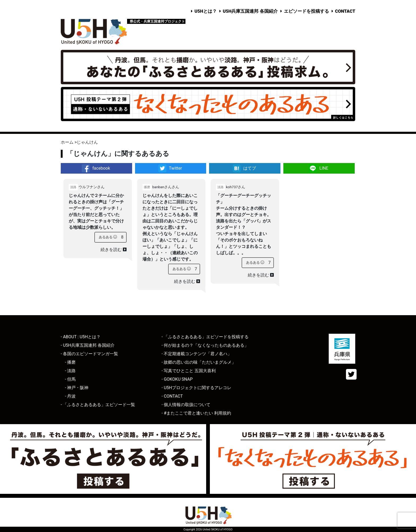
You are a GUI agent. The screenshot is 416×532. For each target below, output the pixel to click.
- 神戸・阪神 (77, 388)
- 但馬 (70, 379)
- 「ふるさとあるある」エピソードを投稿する (205, 337)
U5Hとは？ (206, 11)
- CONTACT (172, 396)
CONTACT (345, 11)
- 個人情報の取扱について (186, 405)
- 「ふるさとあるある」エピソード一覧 (98, 405)
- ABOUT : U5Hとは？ (81, 337)
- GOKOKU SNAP (177, 379)
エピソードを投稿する (306, 11)
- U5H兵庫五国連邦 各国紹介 (88, 345)
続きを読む (114, 250)
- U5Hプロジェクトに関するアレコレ (196, 388)
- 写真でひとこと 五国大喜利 (189, 371)
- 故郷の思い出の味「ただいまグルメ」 (199, 362)
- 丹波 (70, 396)
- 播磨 (70, 362)
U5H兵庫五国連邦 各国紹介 (250, 11)
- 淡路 (70, 371)
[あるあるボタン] (108, 237)
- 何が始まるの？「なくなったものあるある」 (205, 345)
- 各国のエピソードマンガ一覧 (89, 354)
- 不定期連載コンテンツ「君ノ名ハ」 (197, 354)
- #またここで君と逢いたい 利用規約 (196, 413)
